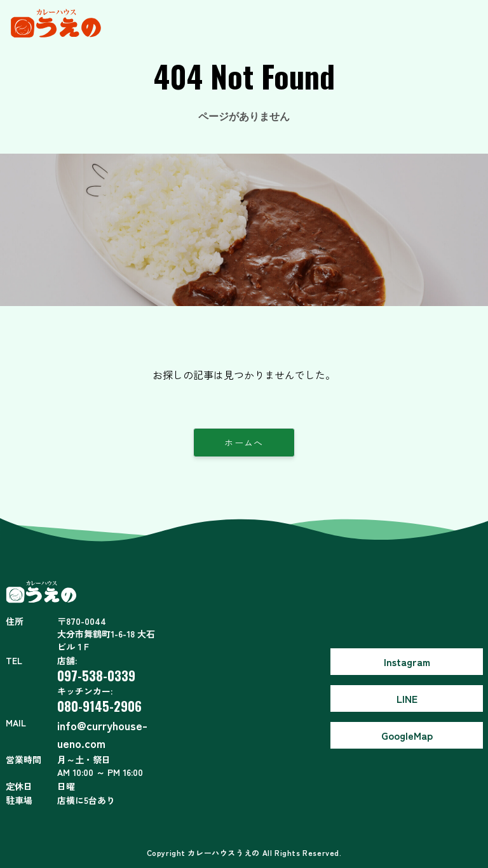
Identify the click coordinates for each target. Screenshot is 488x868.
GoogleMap (407, 735)
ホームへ (244, 443)
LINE (407, 698)
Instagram (407, 662)
